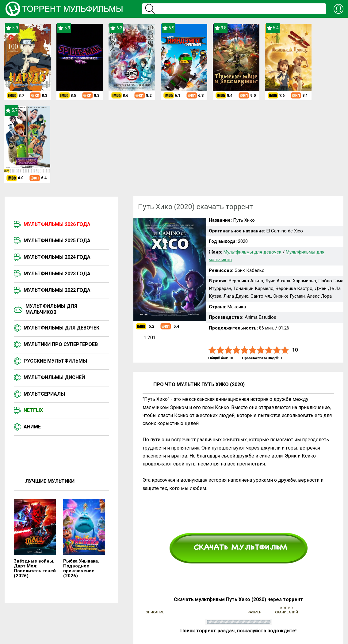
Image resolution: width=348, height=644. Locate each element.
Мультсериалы (44, 394)
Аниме (32, 427)
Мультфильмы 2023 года (57, 274)
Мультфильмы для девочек (61, 328)
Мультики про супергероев (61, 344)
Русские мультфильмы (55, 361)
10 (285, 350)
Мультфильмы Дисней (54, 377)
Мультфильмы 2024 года (57, 257)
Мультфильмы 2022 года (57, 290)
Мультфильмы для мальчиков (51, 309)
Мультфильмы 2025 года (57, 241)
